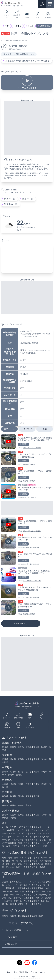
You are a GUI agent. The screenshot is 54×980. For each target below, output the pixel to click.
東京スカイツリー (18, 895)
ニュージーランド (20, 840)
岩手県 (21, 747)
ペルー (32, 840)
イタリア (10, 837)
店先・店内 (46, 891)
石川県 (21, 772)
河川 (38, 15)
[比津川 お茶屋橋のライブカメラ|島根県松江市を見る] (27, 475)
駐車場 (44, 858)
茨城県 (5, 759)
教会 (6, 895)
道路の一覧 (28, 199)
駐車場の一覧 (11, 204)
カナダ (46, 827)
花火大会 (10, 867)
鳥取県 (5, 796)
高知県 (29, 805)
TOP (7, 26)
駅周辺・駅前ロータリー (21, 904)
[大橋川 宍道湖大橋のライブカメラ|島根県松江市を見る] (27, 525)
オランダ (6, 840)
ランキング (27, 429)
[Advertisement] (27, 128)
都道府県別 (17, 14)
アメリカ (37, 846)
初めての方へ (12, 972)
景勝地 (13, 916)
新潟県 (5, 772)
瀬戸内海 (35, 898)
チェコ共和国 (8, 830)
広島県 (29, 796)
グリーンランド (9, 833)
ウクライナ (27, 846)
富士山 (36, 891)
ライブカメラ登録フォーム (15, 930)
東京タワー (32, 895)
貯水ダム (45, 901)
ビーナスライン (34, 885)
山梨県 (36, 772)
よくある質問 (10, 937)
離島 (20, 864)
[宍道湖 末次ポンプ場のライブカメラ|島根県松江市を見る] (27, 541)
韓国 (20, 843)
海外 (18, 725)
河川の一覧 (10, 199)
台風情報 (7, 725)
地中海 (29, 891)
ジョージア (44, 830)
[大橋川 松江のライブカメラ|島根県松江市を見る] (27, 558)
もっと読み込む (21, 623)
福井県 (29, 772)
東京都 (44, 759)
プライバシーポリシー (38, 972)
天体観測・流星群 (37, 867)
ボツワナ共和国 (25, 827)
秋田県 (36, 747)
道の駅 (5, 904)
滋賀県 (13, 784)
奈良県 (44, 784)
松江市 (31, 26)
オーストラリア (9, 827)
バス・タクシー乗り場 (16, 885)
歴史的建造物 (24, 916)
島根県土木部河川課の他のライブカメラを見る (27, 61)
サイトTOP (6, 14)
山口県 (36, 796)
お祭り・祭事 (22, 867)
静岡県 (11, 775)
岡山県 (21, 796)
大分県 (36, 815)
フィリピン (42, 840)
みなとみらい (16, 882)
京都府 (21, 784)
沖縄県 (13, 818)
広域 (45, 846)
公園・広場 (19, 891)
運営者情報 (24, 972)
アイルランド (35, 833)
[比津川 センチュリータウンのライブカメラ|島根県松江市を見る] (27, 458)
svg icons (25, 978)
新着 (45, 429)
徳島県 (5, 805)
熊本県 (29, 815)
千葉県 (36, 759)
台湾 (8, 846)
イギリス (16, 846)
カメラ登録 (30, 725)
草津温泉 (35, 901)
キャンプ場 (25, 858)
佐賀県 (13, 815)
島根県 (19, 26)
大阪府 (29, 784)
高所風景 (37, 904)
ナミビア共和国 (42, 837)
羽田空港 (8, 901)
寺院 (14, 864)
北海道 (5, 747)
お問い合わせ (10, 944)
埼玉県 (29, 759)
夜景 (8, 861)
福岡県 (5, 815)
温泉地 (34, 916)
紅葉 (30, 864)
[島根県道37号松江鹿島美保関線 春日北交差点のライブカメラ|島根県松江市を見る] (27, 441)
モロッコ (30, 837)
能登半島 (18, 901)
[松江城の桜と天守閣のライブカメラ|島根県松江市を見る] (27, 491)
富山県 (13, 772)
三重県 (5, 784)
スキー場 (35, 858)
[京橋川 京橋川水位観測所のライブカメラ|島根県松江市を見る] (27, 608)
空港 (16, 858)
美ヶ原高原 (46, 898)
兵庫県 (36, 784)
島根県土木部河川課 (21, 40)
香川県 (13, 805)
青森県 (13, 747)
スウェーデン (39, 843)
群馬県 (21, 759)
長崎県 (21, 815)
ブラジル (37, 827)
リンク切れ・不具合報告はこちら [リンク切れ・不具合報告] (19, 54)
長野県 (44, 772)
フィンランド (22, 830)
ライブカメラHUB (30, 976)
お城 (33, 861)
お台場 (5, 882)
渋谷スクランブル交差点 (19, 898)
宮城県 (29, 747)
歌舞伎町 (43, 895)
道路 (27, 15)
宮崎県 (44, 815)
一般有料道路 (22, 888)
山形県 (44, 747)
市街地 (5, 916)
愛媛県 (21, 805)
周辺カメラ (9, 429)
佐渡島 (32, 888)
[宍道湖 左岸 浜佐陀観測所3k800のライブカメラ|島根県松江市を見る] (27, 591)
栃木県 (13, 759)
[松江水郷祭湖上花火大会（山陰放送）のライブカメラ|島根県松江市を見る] (27, 574)
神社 (8, 864)
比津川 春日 (45, 26)
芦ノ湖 (27, 901)
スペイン (28, 843)
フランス (33, 830)
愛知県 (19, 775)
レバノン (20, 837)
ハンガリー (23, 833)
